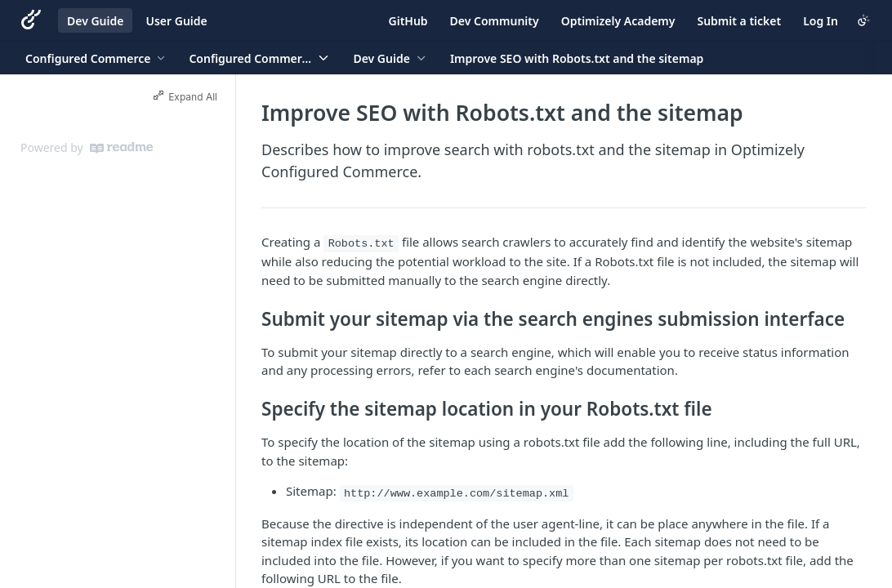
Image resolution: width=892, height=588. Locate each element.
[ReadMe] (121, 148)
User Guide (176, 21)
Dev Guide (95, 21)
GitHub (408, 21)
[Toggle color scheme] (863, 20)
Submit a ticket (739, 21)
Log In (821, 21)
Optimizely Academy (618, 21)
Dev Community (495, 21)
